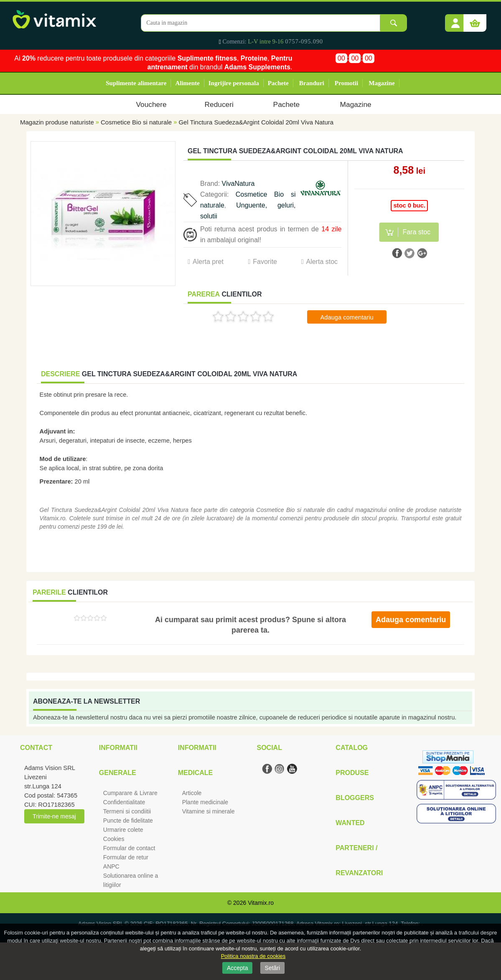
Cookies (114, 839)
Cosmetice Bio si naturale (136, 122)
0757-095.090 (304, 41)
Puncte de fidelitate (128, 820)
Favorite (265, 262)
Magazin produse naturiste (57, 122)
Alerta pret (208, 262)
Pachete (278, 83)
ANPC (111, 866)
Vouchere (151, 104)
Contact (36, 748)
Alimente (187, 83)
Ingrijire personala (234, 83)
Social (269, 748)
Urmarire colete (123, 830)
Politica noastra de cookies (253, 956)
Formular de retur (126, 857)
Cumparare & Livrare (130, 793)
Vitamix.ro (261, 903)
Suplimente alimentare (136, 83)
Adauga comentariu (347, 317)
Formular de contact (129, 848)
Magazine (381, 83)
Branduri (312, 83)
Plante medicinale (205, 802)
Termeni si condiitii (127, 811)
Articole (192, 793)
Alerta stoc (322, 262)
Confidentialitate (124, 802)
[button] (455, 20)
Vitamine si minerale (209, 811)
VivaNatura (238, 184)
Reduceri (219, 104)
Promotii (346, 83)
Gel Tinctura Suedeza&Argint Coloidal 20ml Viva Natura (256, 122)
